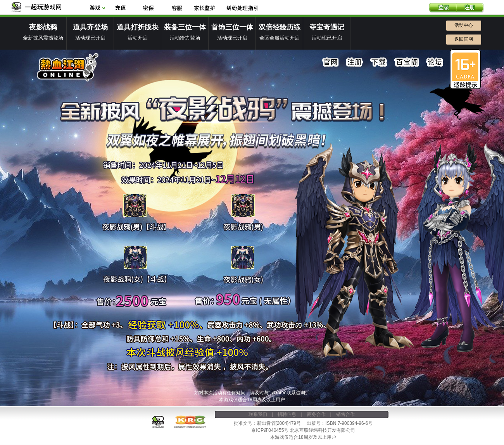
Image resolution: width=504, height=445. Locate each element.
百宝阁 (407, 62)
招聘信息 (287, 414)
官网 (331, 62)
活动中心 (464, 25)
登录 (443, 8)
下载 (379, 62)
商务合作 (316, 414)
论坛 (435, 62)
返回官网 (464, 39)
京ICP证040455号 (270, 430)
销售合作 (345, 414)
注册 (470, 8)
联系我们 (258, 414)
